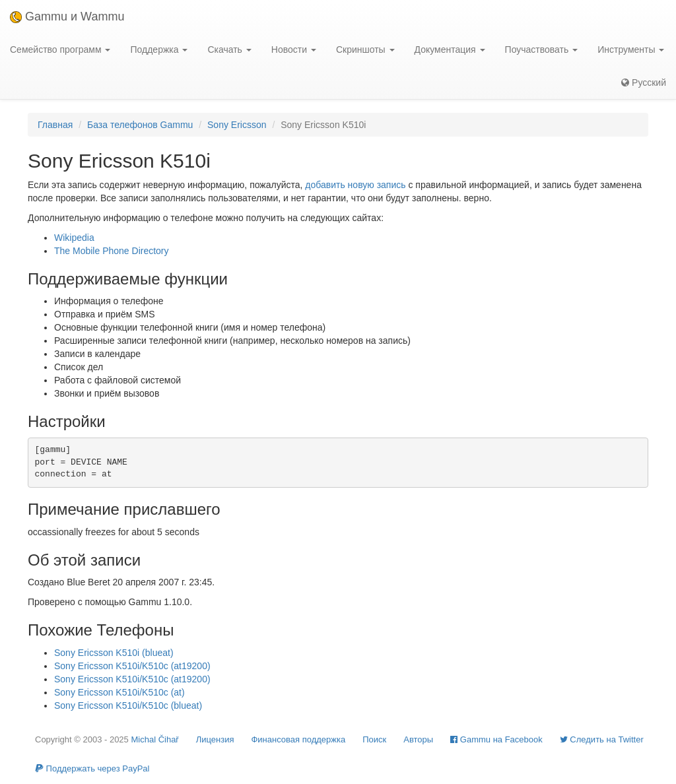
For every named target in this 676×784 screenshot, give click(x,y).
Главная (55, 125)
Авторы (418, 739)
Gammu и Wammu (67, 16)
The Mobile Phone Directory (112, 251)
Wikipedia (74, 238)
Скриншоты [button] (365, 49)
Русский (644, 82)
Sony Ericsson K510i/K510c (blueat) (128, 705)
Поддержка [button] (159, 49)
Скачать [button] (229, 49)
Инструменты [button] (631, 49)
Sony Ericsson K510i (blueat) (114, 653)
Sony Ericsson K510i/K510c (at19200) (132, 666)
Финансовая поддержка (298, 739)
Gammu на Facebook (496, 739)
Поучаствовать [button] (542, 49)
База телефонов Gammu (140, 125)
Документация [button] (450, 49)
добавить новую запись (355, 185)
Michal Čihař (154, 739)
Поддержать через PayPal (92, 768)
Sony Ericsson (237, 125)
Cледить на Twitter (602, 739)
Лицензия (215, 739)
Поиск (374, 739)
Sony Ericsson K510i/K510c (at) (119, 692)
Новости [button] (294, 49)
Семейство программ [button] (60, 49)
